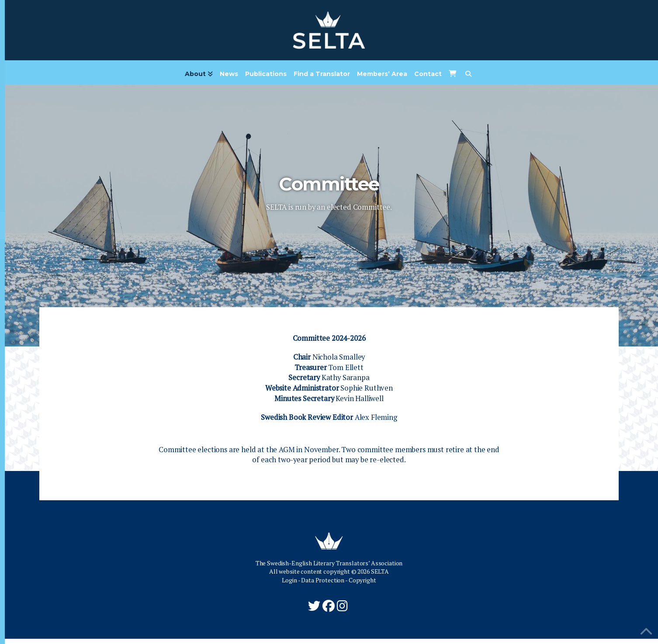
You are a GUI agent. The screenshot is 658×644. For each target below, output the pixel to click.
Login (289, 585)
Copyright (362, 585)
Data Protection (323, 585)
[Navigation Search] (468, 77)
